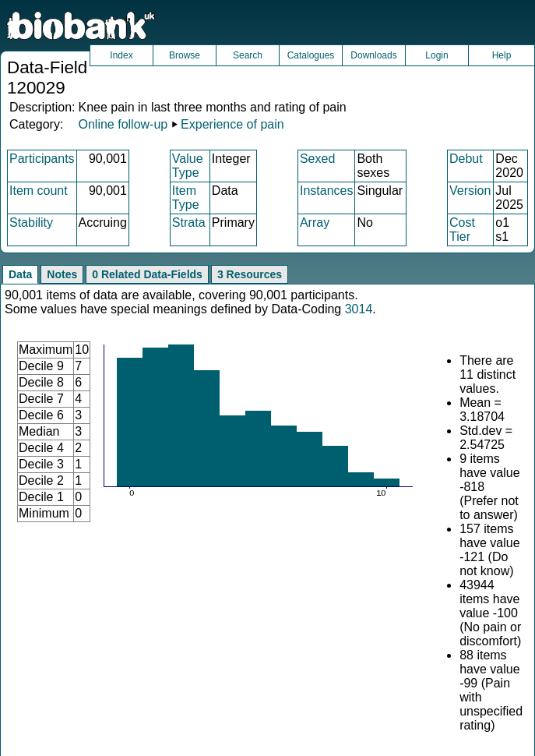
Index (121, 55)
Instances (326, 191)
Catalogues (311, 55)
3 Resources (250, 274)
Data (20, 274)
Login (436, 55)
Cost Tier (462, 230)
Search (248, 55)
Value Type (188, 166)
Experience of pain (232, 124)
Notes (62, 274)
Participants (42, 159)
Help (502, 55)
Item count (39, 191)
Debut (466, 159)
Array (315, 223)
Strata (189, 223)
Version (470, 191)
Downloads (373, 55)
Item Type (186, 198)
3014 (359, 309)
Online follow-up (123, 124)
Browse (185, 55)
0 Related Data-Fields (147, 274)
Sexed (317, 159)
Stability (31, 223)
